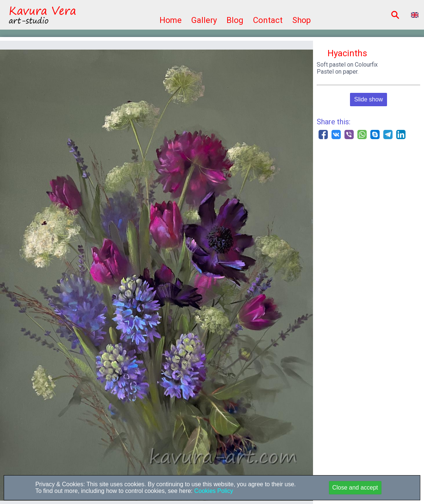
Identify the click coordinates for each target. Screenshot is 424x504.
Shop (302, 20)
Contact (268, 20)
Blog (235, 20)
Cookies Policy (213, 491)
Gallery (204, 20)
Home (171, 20)
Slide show (368, 99)
